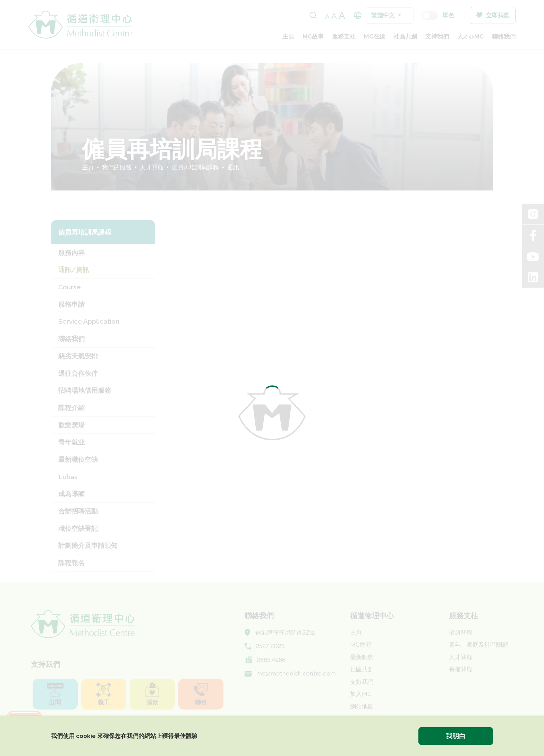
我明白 (456, 736)
